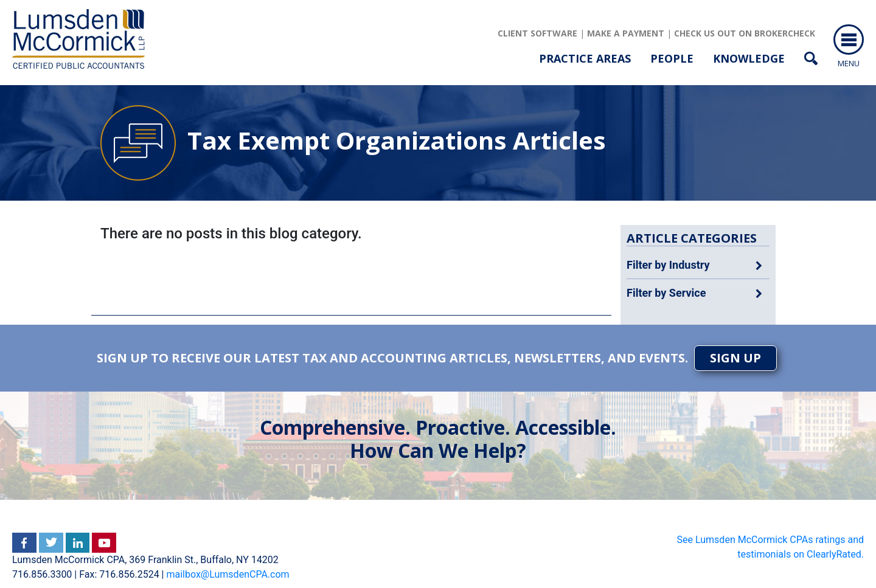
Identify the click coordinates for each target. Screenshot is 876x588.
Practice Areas (585, 58)
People (672, 58)
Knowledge (749, 58)
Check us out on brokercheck (745, 33)
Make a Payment (626, 33)
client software (537, 33)
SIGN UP (735, 358)
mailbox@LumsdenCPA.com (228, 574)
